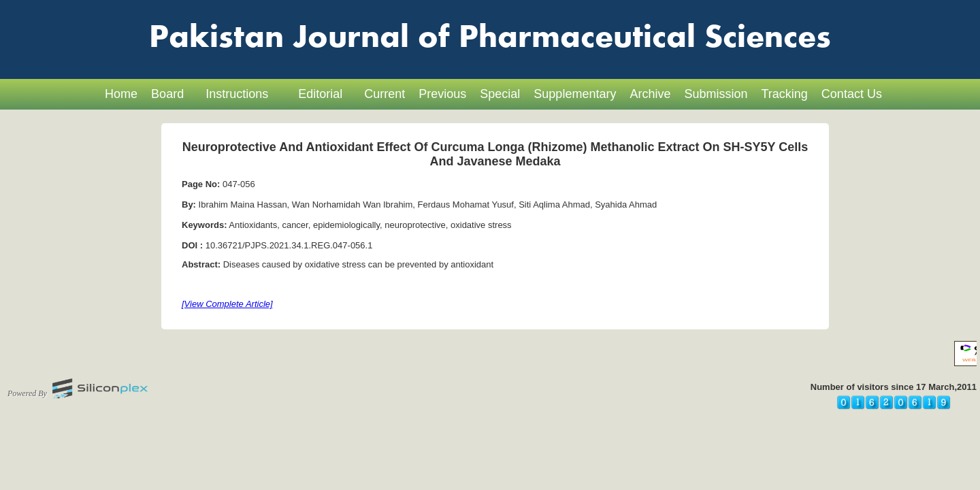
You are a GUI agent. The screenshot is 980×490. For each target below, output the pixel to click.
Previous (442, 94)
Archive (650, 94)
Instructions (237, 94)
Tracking (785, 94)
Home (121, 94)
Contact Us (852, 94)
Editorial (320, 94)
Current (385, 94)
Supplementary (575, 94)
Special (500, 94)
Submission (716, 94)
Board (167, 94)
